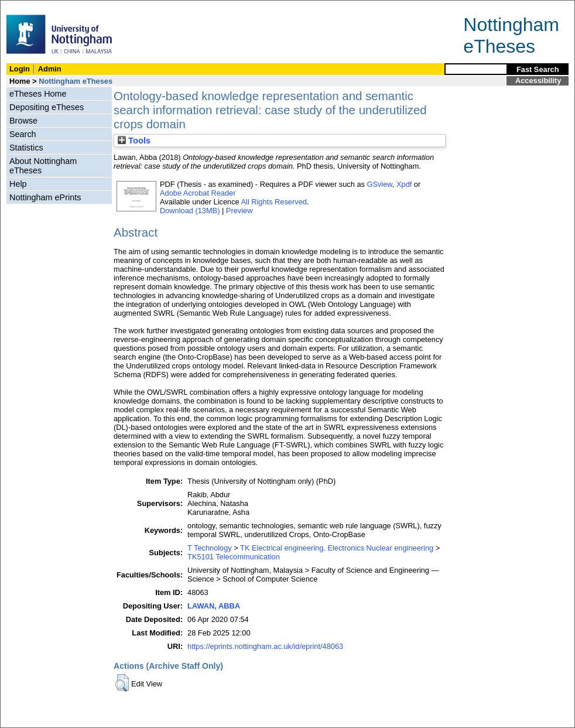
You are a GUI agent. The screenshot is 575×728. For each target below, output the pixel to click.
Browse (23, 121)
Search (23, 134)
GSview (379, 184)
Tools (134, 141)
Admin (50, 69)
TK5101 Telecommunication (234, 557)
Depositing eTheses (47, 107)
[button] (122, 683)
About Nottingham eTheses (43, 166)
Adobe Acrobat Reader (198, 193)
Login (20, 69)
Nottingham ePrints (45, 197)
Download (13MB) (190, 211)
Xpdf (404, 184)
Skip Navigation (26, 7)
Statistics (26, 148)
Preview (239, 211)
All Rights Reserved (274, 202)
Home (20, 81)
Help (18, 184)
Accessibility (538, 81)
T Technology (210, 548)
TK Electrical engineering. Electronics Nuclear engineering (337, 548)
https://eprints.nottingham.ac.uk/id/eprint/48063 (265, 646)
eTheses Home (38, 94)
